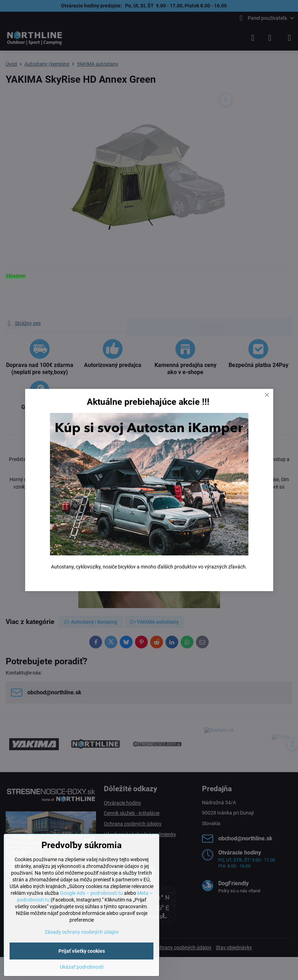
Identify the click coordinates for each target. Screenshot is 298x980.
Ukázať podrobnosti (82, 967)
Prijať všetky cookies (82, 951)
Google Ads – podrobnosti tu (91, 893)
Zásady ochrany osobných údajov (82, 932)
